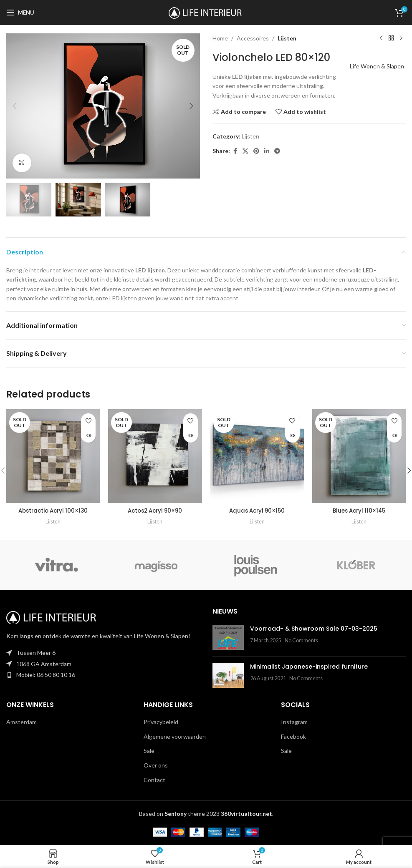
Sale (149, 751)
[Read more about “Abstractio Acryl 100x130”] (88, 435)
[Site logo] (206, 12)
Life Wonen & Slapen (374, 66)
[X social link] (245, 151)
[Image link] (52, 617)
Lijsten (287, 38)
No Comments (301, 640)
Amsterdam (21, 722)
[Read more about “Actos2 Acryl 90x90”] (191, 435)
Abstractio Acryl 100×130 (53, 511)
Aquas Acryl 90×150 (257, 511)
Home (220, 38)
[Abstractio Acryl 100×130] (53, 456)
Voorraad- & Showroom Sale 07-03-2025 (314, 629)
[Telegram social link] (277, 151)
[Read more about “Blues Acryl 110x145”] (394, 435)
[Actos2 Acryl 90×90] (155, 456)
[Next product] (401, 38)
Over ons (156, 765)
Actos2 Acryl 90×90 (155, 511)
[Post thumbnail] (228, 637)
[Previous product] (381, 38)
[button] (15, 106)
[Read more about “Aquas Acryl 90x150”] (292, 435)
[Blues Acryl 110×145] (359, 456)
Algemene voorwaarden (175, 736)
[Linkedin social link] (267, 151)
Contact (154, 780)
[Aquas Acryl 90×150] (257, 456)
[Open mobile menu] (20, 13)
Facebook (293, 736)
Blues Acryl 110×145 (359, 511)
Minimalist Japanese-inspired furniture (309, 667)
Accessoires (253, 38)
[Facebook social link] (235, 151)
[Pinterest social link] (256, 151)
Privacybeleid (161, 722)
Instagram (294, 722)
